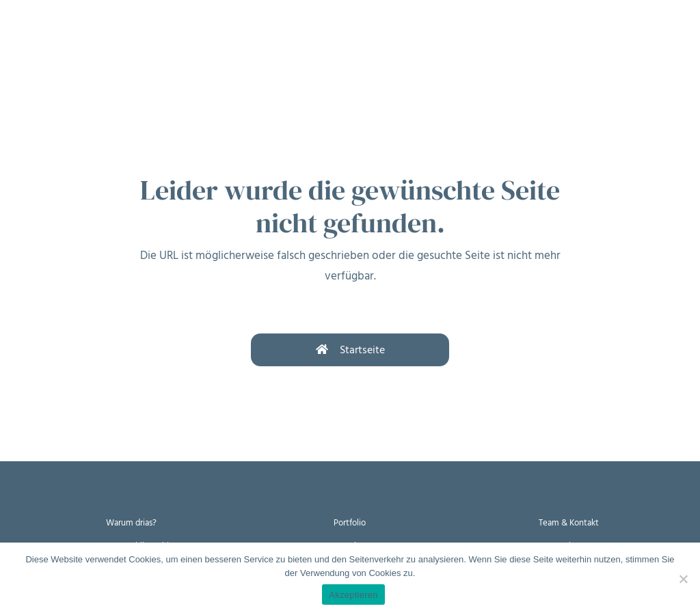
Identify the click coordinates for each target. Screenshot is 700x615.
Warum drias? (131, 522)
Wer (239, 39)
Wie (129, 39)
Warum (73, 39)
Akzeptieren (353, 595)
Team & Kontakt (569, 522)
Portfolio (350, 522)
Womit (184, 39)
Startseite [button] (350, 350)
